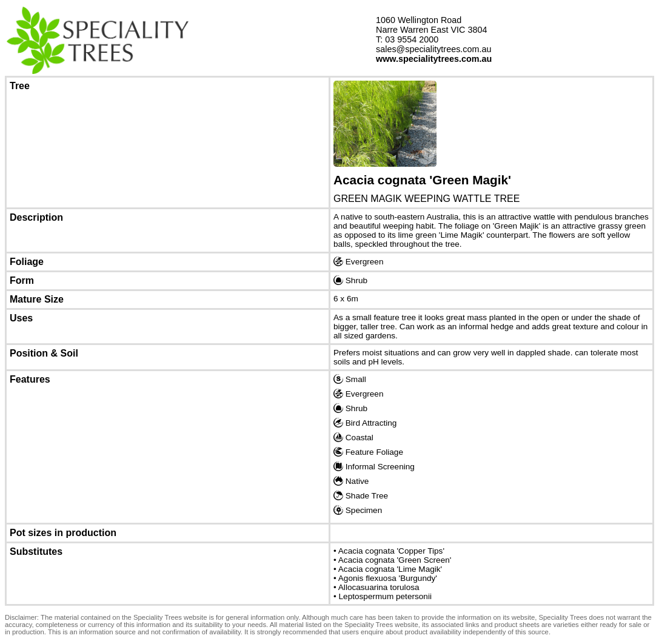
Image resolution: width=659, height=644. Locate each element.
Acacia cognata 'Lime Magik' (390, 569)
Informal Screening (374, 466)
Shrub (350, 280)
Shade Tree (361, 495)
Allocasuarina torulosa (379, 587)
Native (351, 481)
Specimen (358, 510)
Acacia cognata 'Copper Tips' (391, 551)
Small (350, 379)
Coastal (353, 437)
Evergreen (359, 261)
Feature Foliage (368, 452)
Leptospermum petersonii (385, 596)
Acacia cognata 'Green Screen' (395, 560)
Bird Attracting (365, 423)
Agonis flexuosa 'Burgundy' (388, 578)
